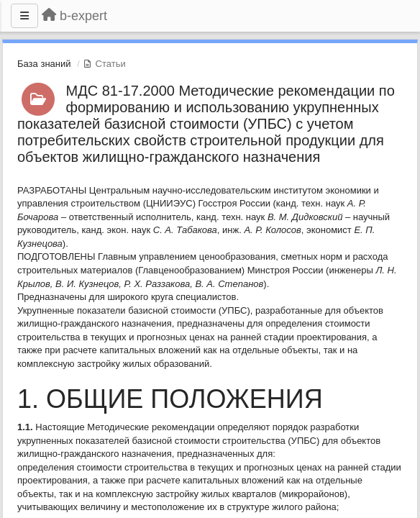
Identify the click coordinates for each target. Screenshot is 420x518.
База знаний (44, 64)
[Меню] (24, 16)
